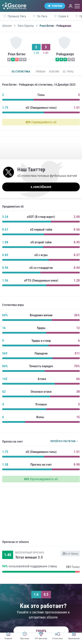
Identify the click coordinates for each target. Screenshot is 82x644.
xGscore (7, 26)
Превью (41, 72)
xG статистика (21, 72)
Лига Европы (26, 26)
